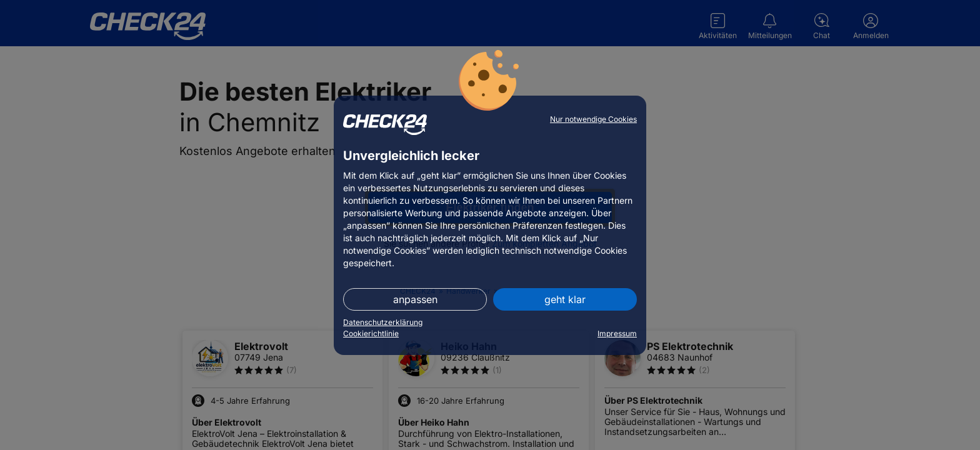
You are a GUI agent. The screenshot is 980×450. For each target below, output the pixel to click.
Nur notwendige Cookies (593, 119)
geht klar (565, 299)
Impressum (617, 333)
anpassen (415, 299)
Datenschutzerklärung (383, 322)
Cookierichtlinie (371, 333)
